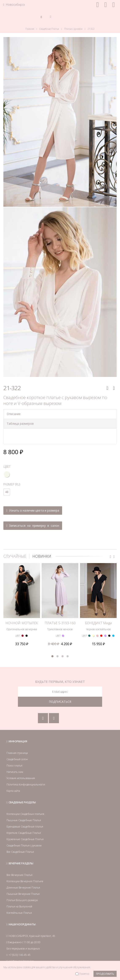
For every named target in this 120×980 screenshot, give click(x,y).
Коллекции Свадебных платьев (25, 800)
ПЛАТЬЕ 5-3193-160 (60, 605)
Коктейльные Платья (19, 899)
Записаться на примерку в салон (33, 526)
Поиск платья (14, 752)
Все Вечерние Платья (19, 861)
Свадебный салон (17, 746)
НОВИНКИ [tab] (42, 556)
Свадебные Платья (49, 29)
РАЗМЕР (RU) (12, 484)
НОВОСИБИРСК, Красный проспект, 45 (32, 922)
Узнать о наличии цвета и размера (33, 510)
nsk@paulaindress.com (21, 948)
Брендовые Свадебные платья (25, 813)
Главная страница (17, 739)
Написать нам (15, 758)
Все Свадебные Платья (20, 838)
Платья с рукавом (73, 29)
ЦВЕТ (7, 467)
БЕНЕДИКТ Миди (98, 605)
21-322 (91, 29)
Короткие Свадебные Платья (24, 819)
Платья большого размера (22, 887)
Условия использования (21, 765)
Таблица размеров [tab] (20, 424)
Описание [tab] (14, 414)
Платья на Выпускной (19, 893)
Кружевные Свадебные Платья (25, 826)
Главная (30, 29)
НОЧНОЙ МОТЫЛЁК (22, 605)
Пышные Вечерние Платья (23, 880)
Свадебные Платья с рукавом (24, 832)
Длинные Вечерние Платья (23, 874)
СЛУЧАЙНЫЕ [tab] (15, 556)
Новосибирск (14, 5)
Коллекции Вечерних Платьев (25, 868)
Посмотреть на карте (26, 956)
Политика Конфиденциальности (26, 771)
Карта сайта (13, 777)
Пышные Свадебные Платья (24, 807)
